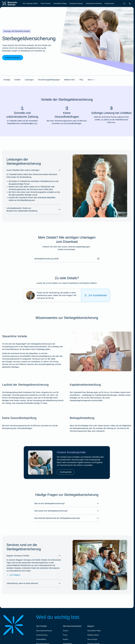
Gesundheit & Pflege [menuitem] (60, 3)
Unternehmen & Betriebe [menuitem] (94, 3)
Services (91, 80)
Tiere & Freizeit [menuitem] (46, 3)
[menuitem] (124, 4)
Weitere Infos (69, 80)
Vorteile (17, 80)
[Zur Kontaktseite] (96, 295)
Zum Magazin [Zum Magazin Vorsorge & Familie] (13, 575)
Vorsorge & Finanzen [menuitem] (76, 3)
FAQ (81, 80)
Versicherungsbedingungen (49, 80)
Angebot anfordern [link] (13, 58)
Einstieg (7, 80)
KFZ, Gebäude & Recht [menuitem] (30, 3)
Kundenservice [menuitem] (109, 3)
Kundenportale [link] (66, 472)
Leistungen (29, 80)
